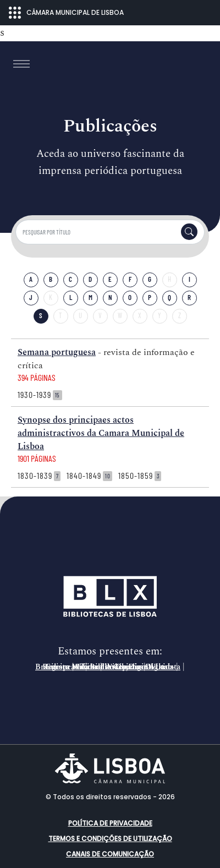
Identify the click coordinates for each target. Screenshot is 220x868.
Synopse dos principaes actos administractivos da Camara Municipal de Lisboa (101, 433)
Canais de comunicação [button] (110, 854)
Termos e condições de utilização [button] (110, 839)
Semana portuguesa (57, 352)
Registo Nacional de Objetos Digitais (108, 667)
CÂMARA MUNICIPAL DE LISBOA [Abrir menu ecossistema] (66, 13)
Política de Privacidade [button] (110, 823)
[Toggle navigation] (21, 64)
